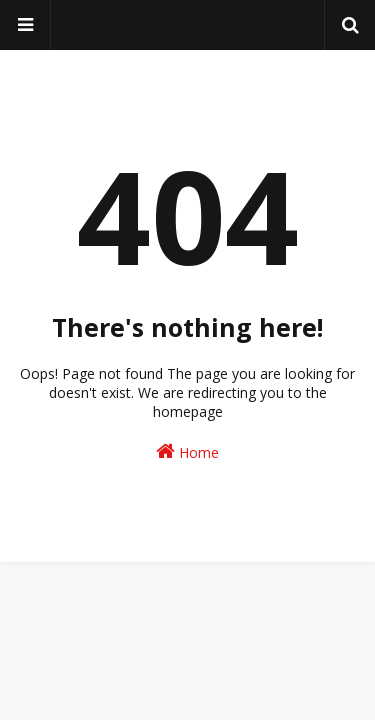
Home (187, 451)
